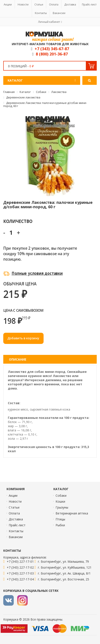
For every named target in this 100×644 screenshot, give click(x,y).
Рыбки (60, 525)
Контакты (41, 13)
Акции (8, 4)
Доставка (70, 4)
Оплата (54, 4)
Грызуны (62, 507)
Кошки (60, 501)
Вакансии (59, 13)
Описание (18, 359)
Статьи (39, 4)
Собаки (61, 495)
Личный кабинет (49, 22)
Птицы (60, 519)
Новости (23, 4)
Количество (18, 221)
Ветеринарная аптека (72, 513)
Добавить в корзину (23, 338)
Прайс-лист (89, 4)
